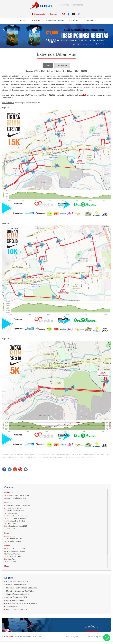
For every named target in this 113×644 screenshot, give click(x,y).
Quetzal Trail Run (12, 554)
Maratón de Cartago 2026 (17, 610)
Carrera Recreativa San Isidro (17, 516)
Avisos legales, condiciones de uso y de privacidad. (89, 637)
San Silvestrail (11, 528)
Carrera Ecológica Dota (14, 551)
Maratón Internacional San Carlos (20, 591)
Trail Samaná (11, 513)
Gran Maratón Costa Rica (15, 498)
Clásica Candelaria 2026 (15, 549)
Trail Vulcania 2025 (13, 508)
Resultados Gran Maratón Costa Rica (22, 588)
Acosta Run (10, 536)
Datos (48, 66)
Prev (5, 36)
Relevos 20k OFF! (13, 556)
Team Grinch (11, 523)
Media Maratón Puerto (14, 511)
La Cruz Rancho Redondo (15, 518)
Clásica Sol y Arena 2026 (17, 597)
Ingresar (52, 14)
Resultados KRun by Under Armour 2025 (23, 603)
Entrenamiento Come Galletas (17, 496)
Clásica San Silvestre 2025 (16, 526)
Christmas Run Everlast (15, 521)
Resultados (62, 66)
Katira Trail (10, 561)
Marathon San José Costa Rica (17, 506)
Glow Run (10, 559)
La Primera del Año (13, 539)
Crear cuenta (38, 14)
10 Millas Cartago (12, 541)
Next (108, 36)
